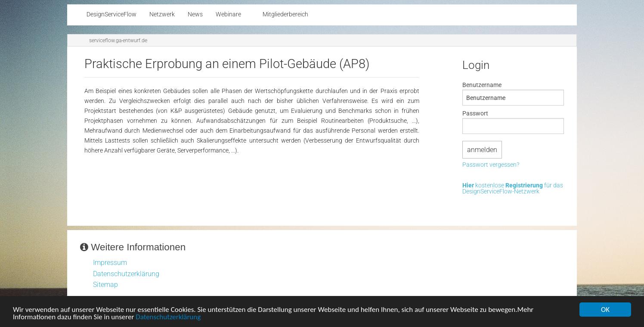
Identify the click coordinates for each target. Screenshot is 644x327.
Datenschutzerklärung (168, 318)
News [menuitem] (195, 14)
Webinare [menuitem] (228, 14)
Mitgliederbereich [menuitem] (285, 14)
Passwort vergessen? (491, 165)
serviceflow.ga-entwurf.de (118, 40)
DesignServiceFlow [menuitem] (111, 14)
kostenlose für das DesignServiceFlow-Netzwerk (513, 189)
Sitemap (105, 285)
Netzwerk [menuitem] (162, 14)
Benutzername (482, 85)
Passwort (475, 113)
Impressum (110, 263)
